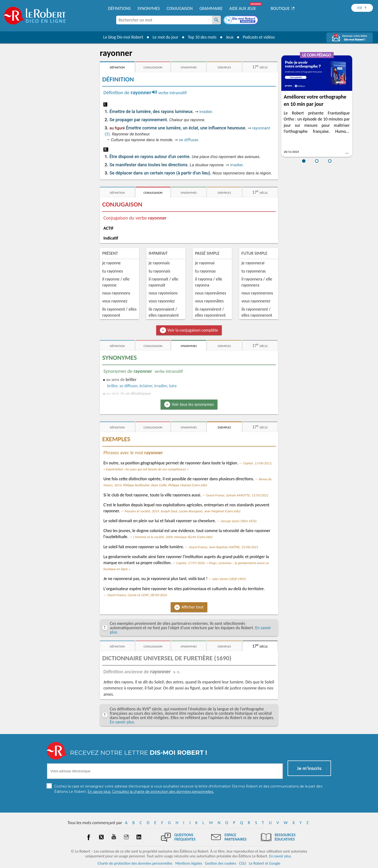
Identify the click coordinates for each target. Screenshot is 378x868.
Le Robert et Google (265, 863)
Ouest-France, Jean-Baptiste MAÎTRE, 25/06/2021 (223, 547)
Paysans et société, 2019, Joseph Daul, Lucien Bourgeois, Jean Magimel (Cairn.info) (182, 511)
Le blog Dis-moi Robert (123, 37)
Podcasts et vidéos (259, 37)
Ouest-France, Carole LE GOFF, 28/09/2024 (137, 595)
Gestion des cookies (221, 863)
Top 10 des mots (202, 37)
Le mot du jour (165, 37)
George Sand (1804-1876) (239, 521)
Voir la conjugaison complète (193, 330)
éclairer (146, 386)
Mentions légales (189, 863)
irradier (206, 112)
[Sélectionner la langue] (362, 8)
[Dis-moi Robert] (241, 20)
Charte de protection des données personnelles (135, 863)
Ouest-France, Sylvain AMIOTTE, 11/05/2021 (237, 495)
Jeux (229, 37)
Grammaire (211, 8)
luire (173, 386)
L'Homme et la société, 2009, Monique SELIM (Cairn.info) (173, 537)
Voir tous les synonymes (193, 404)
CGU (243, 863)
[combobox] (164, 20)
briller (112, 386)
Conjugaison (180, 8)
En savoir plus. (122, 722)
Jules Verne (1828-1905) (229, 579)
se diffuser (189, 140)
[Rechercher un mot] (216, 20)
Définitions (119, 8)
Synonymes (149, 8)
